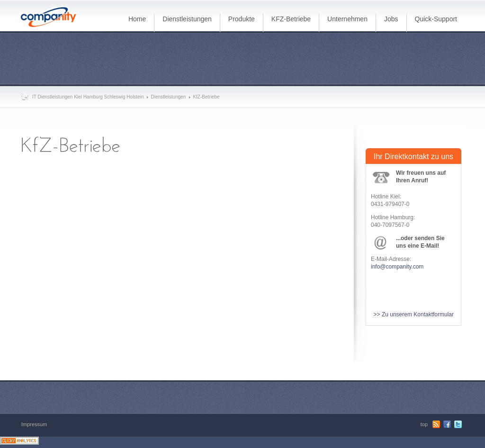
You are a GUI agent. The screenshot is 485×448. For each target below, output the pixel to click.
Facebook (447, 424)
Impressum (34, 424)
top (424, 424)
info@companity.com (397, 267)
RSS (436, 424)
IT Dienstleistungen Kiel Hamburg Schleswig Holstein (88, 97)
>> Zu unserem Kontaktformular (414, 314)
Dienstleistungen (168, 97)
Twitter (458, 424)
